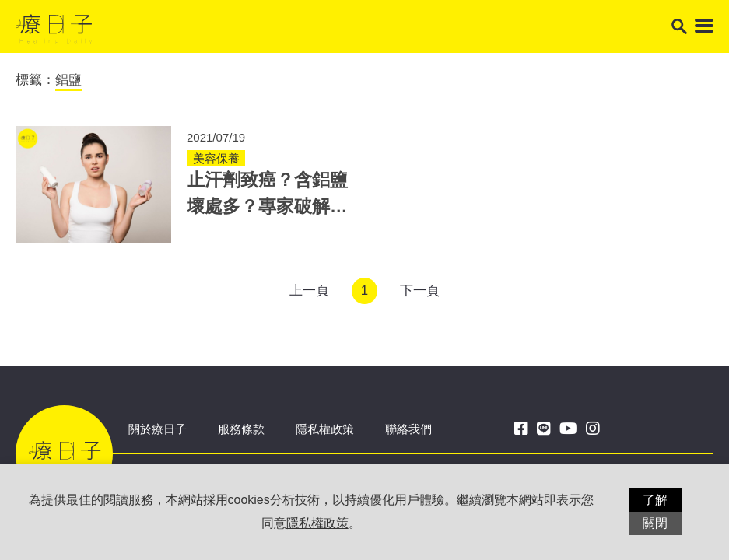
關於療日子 (158, 429)
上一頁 (309, 290)
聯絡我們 (408, 429)
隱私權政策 (325, 429)
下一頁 (420, 290)
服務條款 (241, 429)
